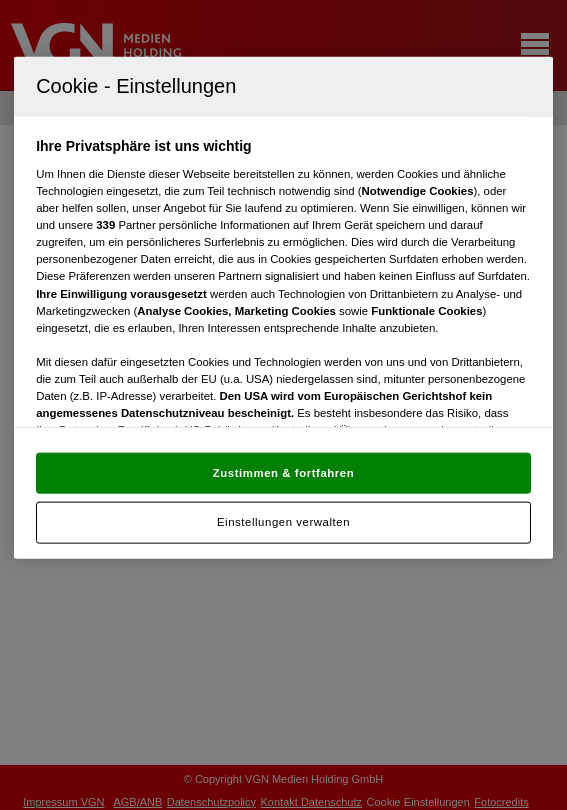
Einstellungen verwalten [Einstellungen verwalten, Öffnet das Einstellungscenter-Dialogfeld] (283, 522)
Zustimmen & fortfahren (283, 472)
